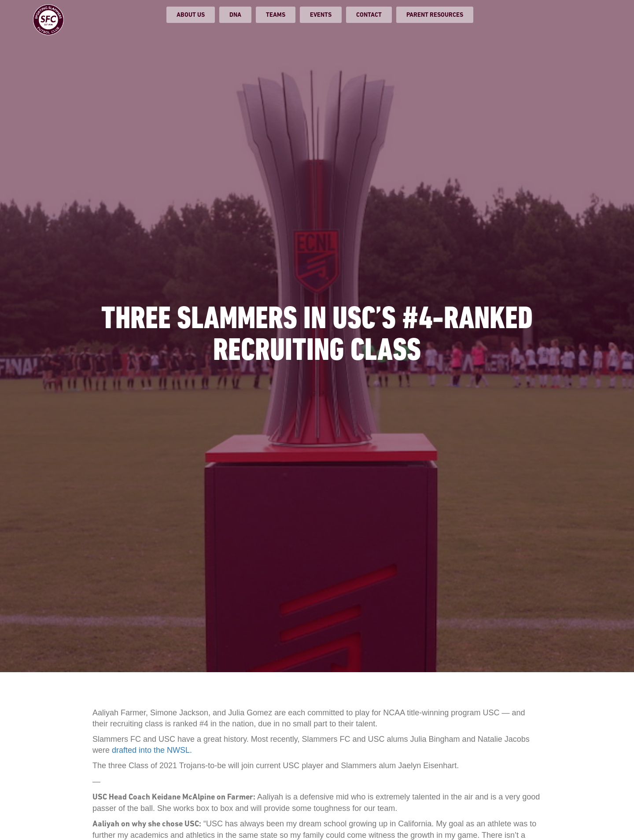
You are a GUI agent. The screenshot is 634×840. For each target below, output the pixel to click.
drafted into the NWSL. (152, 750)
